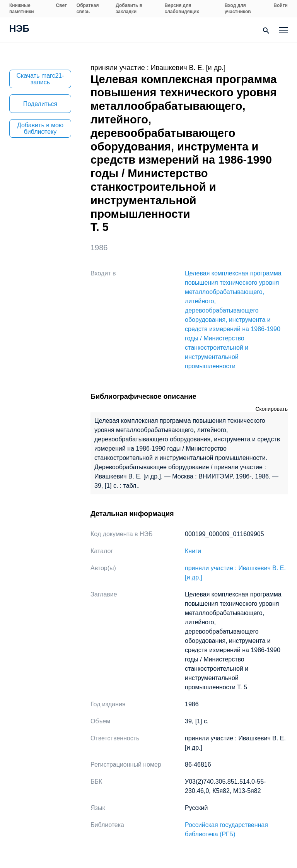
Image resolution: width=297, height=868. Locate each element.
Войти (281, 5)
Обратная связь (88, 9)
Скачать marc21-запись (40, 79)
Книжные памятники (22, 9)
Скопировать (271, 409)
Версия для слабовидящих (182, 9)
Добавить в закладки (129, 9)
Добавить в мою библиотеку (40, 128)
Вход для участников (238, 9)
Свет (61, 5)
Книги (193, 551)
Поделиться (40, 104)
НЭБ (19, 29)
